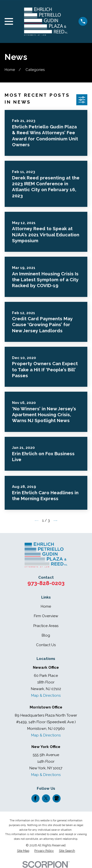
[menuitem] (23, 851)
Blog (46, 635)
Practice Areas (46, 626)
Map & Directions (46, 695)
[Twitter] (46, 798)
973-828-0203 (46, 583)
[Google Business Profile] (57, 798)
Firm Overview (46, 616)
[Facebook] (35, 798)
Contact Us (46, 645)
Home (46, 606)
